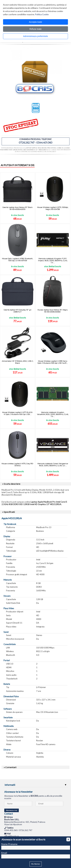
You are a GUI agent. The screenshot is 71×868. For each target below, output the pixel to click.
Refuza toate (35, 29)
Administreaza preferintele (35, 36)
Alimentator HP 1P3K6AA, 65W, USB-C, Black (18, 362)
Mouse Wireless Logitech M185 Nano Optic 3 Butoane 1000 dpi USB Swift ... (53, 362)
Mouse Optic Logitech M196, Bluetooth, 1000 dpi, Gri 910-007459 (17, 260)
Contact (9, 814)
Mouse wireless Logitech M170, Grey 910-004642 (17, 465)
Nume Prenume (9, 844)
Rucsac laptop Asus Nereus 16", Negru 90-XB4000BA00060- (53, 311)
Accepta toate (36, 22)
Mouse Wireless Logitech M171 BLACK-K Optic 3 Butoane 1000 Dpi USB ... (18, 413)
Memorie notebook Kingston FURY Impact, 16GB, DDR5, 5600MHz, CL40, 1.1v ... (53, 261)
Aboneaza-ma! (12, 810)
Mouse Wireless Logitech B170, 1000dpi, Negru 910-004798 (53, 208)
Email (4, 853)
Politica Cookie (42, 14)
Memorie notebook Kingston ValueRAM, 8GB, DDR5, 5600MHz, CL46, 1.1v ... (53, 414)
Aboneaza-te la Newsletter (18, 792)
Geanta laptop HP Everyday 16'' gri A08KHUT (17, 311)
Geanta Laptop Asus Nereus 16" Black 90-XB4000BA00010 (17, 208)
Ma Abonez (36, 864)
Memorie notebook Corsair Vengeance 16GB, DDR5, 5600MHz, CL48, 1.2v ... (53, 465)
